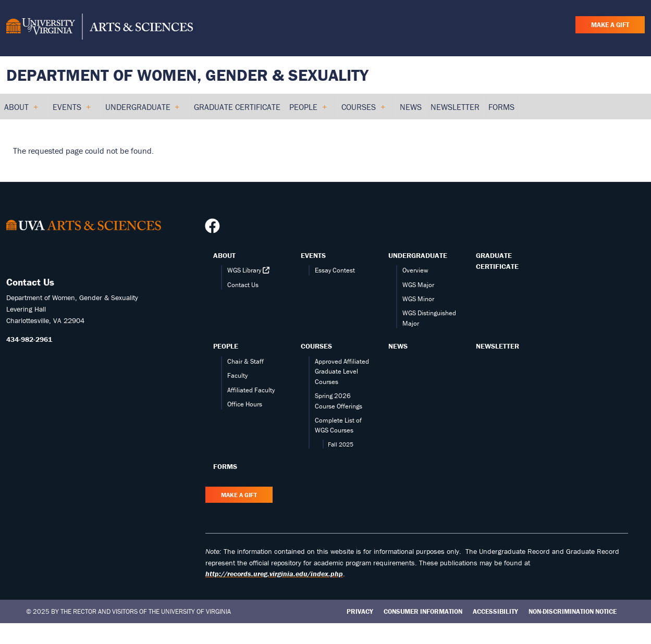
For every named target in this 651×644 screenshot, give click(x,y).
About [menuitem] (21, 110)
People (226, 346)
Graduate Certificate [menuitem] (237, 107)
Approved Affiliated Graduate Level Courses (342, 371)
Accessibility (495, 611)
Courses (316, 346)
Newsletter (498, 346)
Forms (225, 466)
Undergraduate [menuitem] (142, 110)
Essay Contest (335, 270)
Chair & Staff (245, 361)
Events (313, 255)
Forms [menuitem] (501, 107)
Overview (415, 270)
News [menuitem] (411, 107)
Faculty (237, 375)
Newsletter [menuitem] (455, 107)
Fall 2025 (341, 444)
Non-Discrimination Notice (573, 611)
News (398, 346)
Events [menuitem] (71, 110)
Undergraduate (418, 255)
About (224, 255)
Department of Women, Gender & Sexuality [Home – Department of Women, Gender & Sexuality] (187, 75)
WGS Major (418, 285)
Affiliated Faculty (251, 390)
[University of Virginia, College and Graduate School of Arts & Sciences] (100, 28)
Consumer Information (423, 611)
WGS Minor (418, 299)
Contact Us (243, 285)
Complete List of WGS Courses (338, 425)
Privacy (360, 611)
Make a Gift (610, 25)
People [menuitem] (308, 110)
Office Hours (245, 404)
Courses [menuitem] (363, 110)
